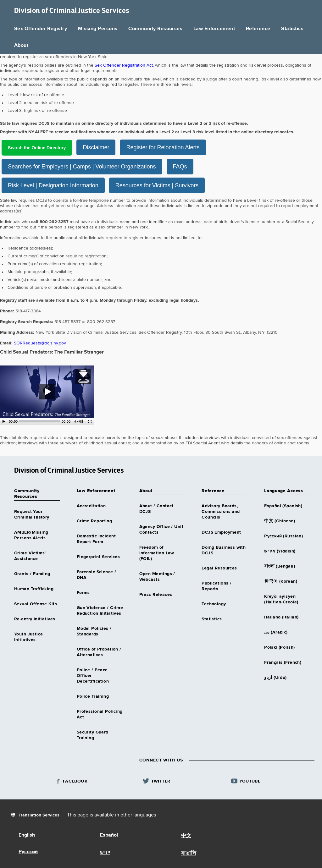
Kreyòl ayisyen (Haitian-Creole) (281, 599)
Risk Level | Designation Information (53, 185)
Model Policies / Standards (94, 631)
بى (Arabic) (276, 632)
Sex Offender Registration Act (124, 65)
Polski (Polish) (279, 647)
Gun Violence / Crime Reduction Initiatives (100, 610)
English (27, 835)
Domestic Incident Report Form (96, 539)
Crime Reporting (94, 521)
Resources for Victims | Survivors (157, 185)
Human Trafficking (34, 589)
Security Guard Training (93, 735)
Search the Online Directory (43, 147)
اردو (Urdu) (275, 677)
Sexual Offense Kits (36, 604)
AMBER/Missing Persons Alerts (31, 535)
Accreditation (91, 506)
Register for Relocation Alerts (174, 147)
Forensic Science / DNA (97, 574)
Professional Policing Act (100, 714)
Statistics (292, 29)
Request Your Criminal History (32, 514)
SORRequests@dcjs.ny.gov (40, 343)
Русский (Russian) (283, 536)
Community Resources (155, 29)
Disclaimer (108, 147)
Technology (214, 604)
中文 (186, 836)
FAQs (180, 166)
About (21, 46)
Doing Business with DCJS (224, 550)
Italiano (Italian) (281, 617)
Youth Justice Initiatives (28, 637)
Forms (83, 592)
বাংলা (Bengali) (280, 566)
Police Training (93, 696)
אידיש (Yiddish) (280, 551)
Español (109, 835)
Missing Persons (98, 29)
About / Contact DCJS (156, 508)
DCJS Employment (221, 532)
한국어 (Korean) (281, 581)
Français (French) (283, 662)
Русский (28, 852)
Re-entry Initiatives (35, 619)
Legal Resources (219, 568)
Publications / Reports (217, 586)
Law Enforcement (214, 29)
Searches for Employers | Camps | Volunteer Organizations (82, 166)
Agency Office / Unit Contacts (161, 529)
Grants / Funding (32, 574)
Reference (258, 29)
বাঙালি (189, 853)
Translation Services (39, 815)
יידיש (105, 852)
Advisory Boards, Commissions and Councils (221, 511)
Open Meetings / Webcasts (157, 576)
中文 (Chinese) (280, 521)
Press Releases (156, 594)
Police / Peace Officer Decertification (93, 675)
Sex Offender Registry (41, 29)
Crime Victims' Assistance (30, 556)
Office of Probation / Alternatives (99, 652)
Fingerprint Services (98, 557)
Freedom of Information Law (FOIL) (157, 553)
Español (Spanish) (283, 506)
